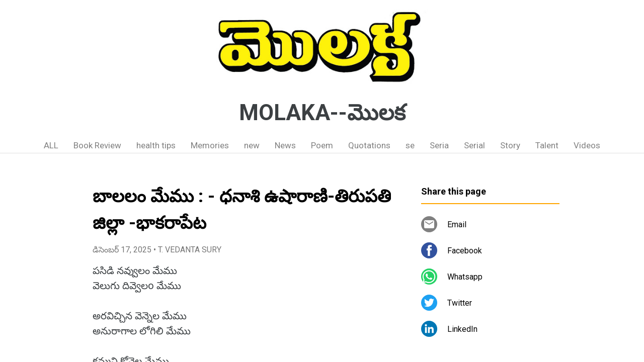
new (252, 145)
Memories (210, 145)
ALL (51, 145)
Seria (439, 145)
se (410, 145)
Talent (547, 145)
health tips (156, 145)
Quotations (369, 145)
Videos (587, 145)
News (285, 145)
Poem (322, 145)
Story (510, 145)
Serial (474, 145)
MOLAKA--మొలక (322, 113)
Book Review (97, 145)
